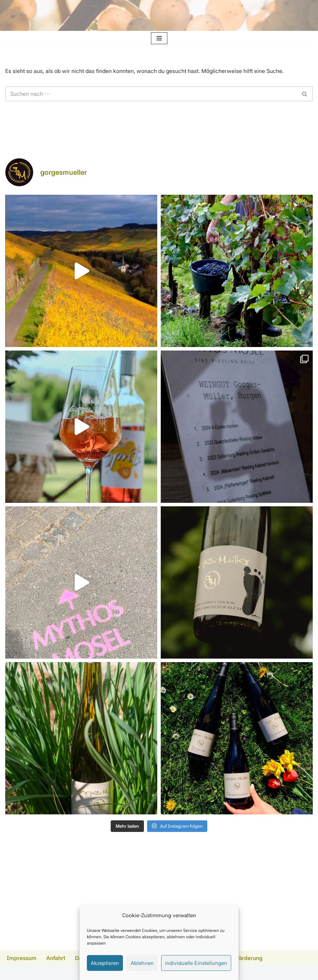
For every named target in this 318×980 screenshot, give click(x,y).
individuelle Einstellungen (196, 963)
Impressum (22, 958)
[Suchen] (151, 94)
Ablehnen (142, 963)
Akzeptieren (105, 963)
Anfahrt (56, 958)
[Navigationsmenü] (159, 38)
